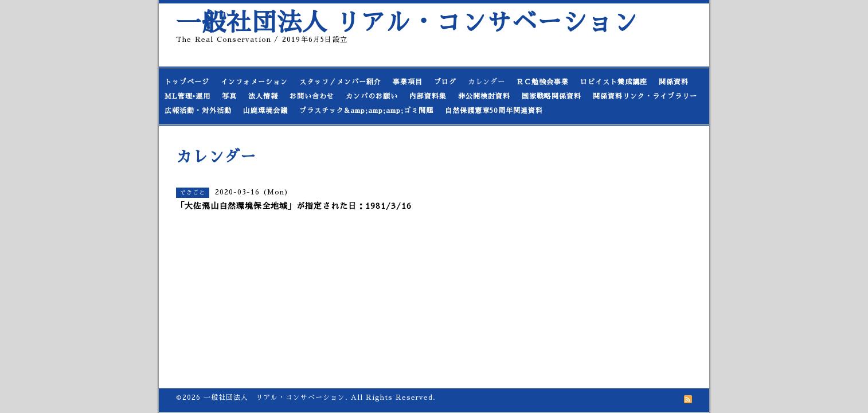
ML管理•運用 (187, 96)
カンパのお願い (372, 96)
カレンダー (486, 82)
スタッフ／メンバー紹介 (340, 82)
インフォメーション (254, 82)
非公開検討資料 (484, 96)
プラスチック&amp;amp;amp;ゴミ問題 (366, 111)
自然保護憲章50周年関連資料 (494, 111)
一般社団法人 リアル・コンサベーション (407, 23)
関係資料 (674, 82)
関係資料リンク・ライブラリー (645, 96)
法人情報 (263, 96)
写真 (229, 96)
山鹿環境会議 (265, 111)
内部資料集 (428, 96)
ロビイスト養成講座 (614, 82)
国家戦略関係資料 (552, 96)
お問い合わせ (312, 96)
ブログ (445, 82)
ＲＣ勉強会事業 (543, 82)
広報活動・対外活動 (198, 111)
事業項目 (408, 82)
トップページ (187, 82)
